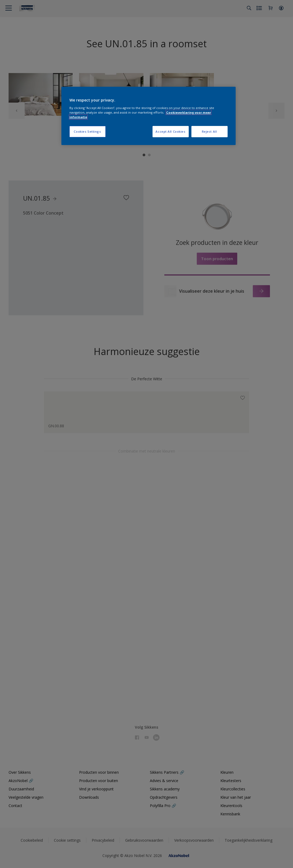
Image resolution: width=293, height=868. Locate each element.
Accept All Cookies (170, 131)
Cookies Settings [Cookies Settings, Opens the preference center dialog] (87, 131)
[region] (149, 116)
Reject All (209, 131)
